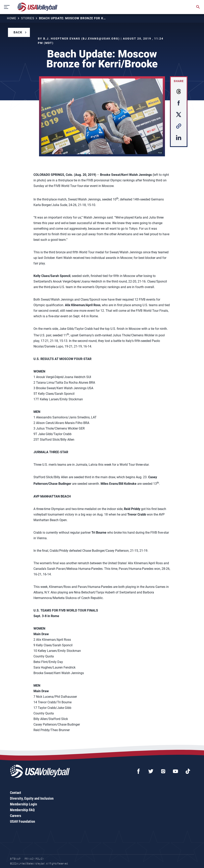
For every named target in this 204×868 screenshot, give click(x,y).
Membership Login (24, 804)
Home (12, 18)
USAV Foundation (23, 821)
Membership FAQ (22, 810)
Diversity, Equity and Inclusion (32, 798)
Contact (16, 793)
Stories (28, 18)
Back (18, 32)
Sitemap (15, 859)
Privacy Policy (34, 859)
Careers (16, 816)
